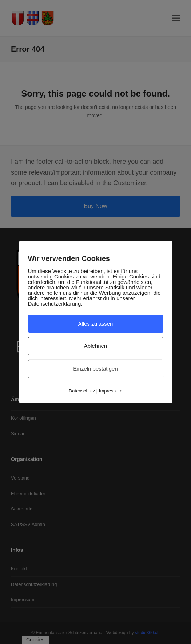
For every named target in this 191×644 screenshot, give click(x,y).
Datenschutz (82, 391)
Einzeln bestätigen (95, 369)
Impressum (111, 391)
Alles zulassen (96, 323)
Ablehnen (95, 346)
